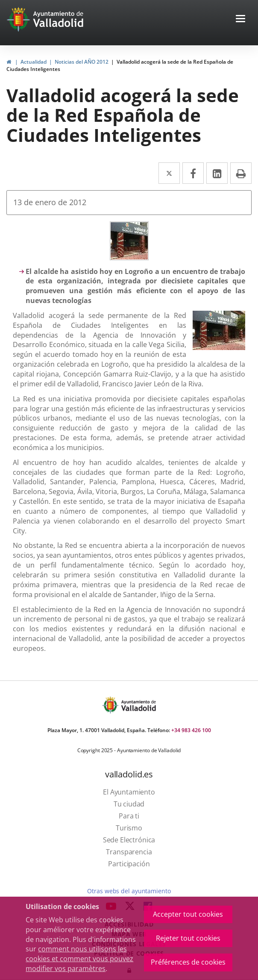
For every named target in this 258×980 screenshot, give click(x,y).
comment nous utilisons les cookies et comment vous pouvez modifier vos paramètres (79, 959)
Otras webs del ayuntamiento (129, 891)
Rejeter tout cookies (188, 938)
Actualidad (34, 62)
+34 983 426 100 (191, 730)
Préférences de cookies (188, 962)
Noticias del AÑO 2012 (82, 62)
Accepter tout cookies (188, 914)
